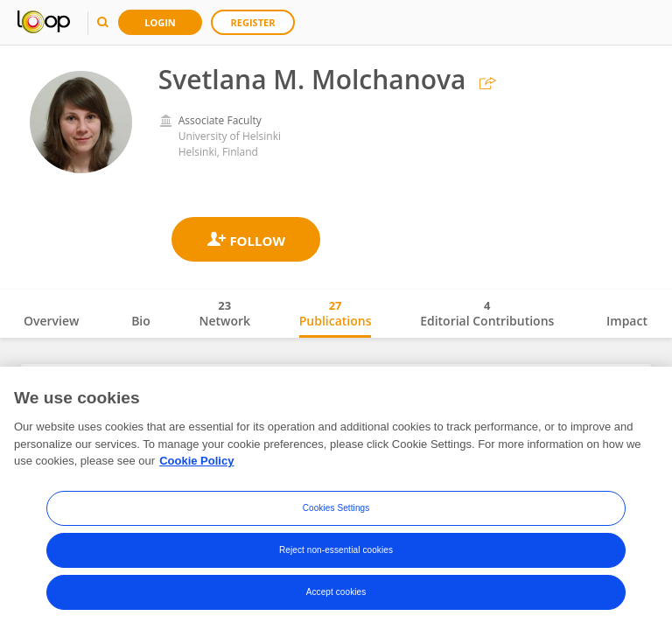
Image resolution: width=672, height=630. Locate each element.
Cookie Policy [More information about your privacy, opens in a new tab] (196, 466)
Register (253, 22)
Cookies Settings (336, 512)
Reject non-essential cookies (336, 554)
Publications (336, 313)
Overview (51, 321)
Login (160, 22)
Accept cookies (336, 596)
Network (224, 313)
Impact (627, 321)
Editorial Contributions (487, 313)
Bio (141, 321)
